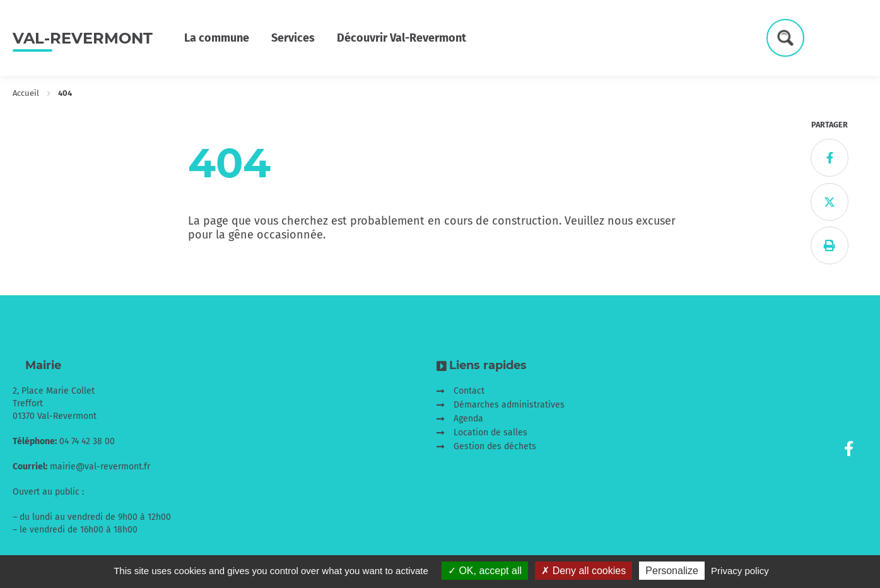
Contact (469, 391)
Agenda (468, 419)
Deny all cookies (584, 571)
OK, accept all (485, 571)
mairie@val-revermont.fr (100, 467)
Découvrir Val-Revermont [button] (402, 38)
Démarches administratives (509, 405)
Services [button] (293, 38)
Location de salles (490, 432)
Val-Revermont (83, 38)
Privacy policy (740, 571)
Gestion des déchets (495, 446)
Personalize (672, 571)
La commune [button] (217, 38)
